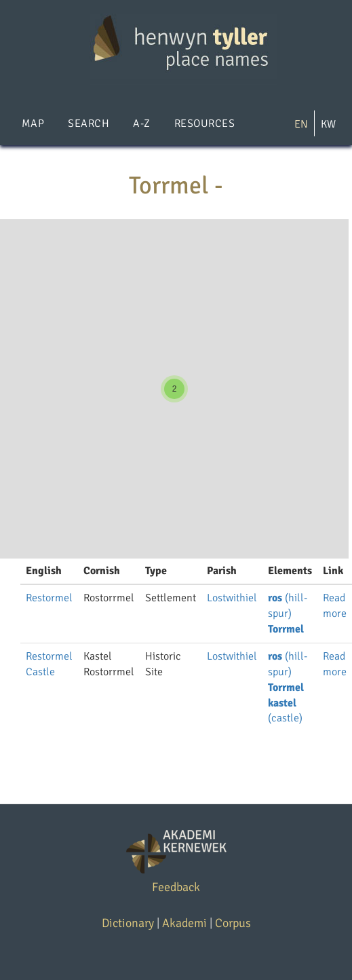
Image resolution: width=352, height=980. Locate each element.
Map (33, 124)
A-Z (141, 124)
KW (328, 124)
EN (301, 124)
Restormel (49, 598)
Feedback (176, 887)
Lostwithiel (232, 598)
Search (89, 124)
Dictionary (128, 923)
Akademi (184, 923)
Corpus (233, 923)
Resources (204, 124)
